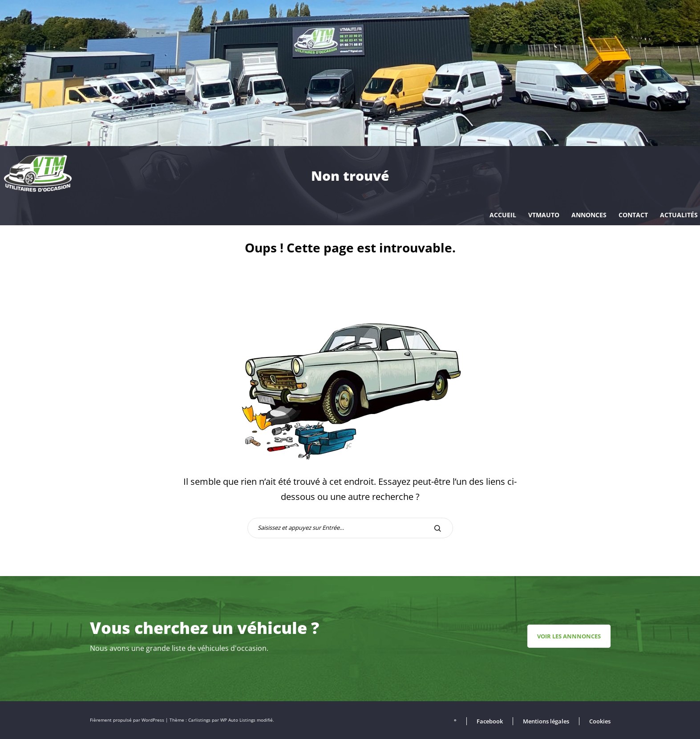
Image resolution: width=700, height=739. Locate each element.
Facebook (490, 721)
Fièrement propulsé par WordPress (128, 720)
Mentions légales (546, 721)
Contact (633, 215)
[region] (350, 73)
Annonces (589, 215)
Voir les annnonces (569, 636)
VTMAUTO (544, 215)
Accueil (503, 215)
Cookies (600, 721)
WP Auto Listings (238, 720)
